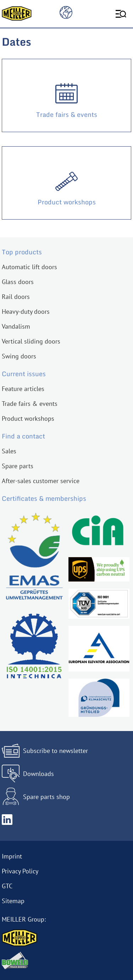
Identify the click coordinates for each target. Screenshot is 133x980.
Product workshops (28, 418)
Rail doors (16, 297)
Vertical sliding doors (31, 341)
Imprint (12, 856)
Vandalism (16, 326)
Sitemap (13, 901)
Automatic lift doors (29, 267)
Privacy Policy (20, 871)
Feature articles (23, 389)
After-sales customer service (41, 481)
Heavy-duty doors (26, 311)
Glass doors (18, 282)
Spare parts (18, 466)
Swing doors (19, 356)
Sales (9, 451)
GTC (7, 886)
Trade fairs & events (30, 404)
